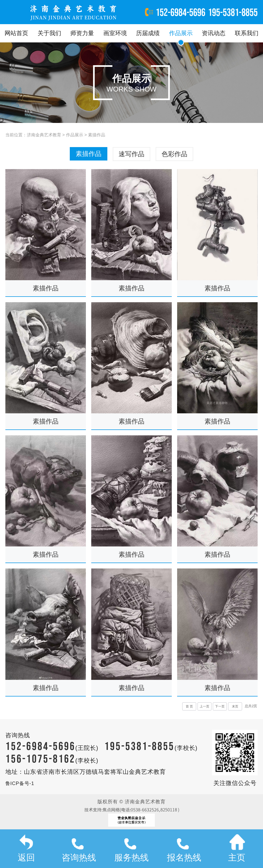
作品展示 (181, 33)
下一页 (220, 706)
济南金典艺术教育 (44, 135)
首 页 (189, 706)
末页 (235, 706)
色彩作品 (174, 154)
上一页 (204, 706)
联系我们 (247, 33)
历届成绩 (148, 33)
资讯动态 (214, 33)
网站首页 (16, 33)
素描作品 (97, 135)
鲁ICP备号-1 (20, 783)
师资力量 (82, 33)
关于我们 (49, 33)
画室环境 (115, 33)
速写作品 (131, 154)
